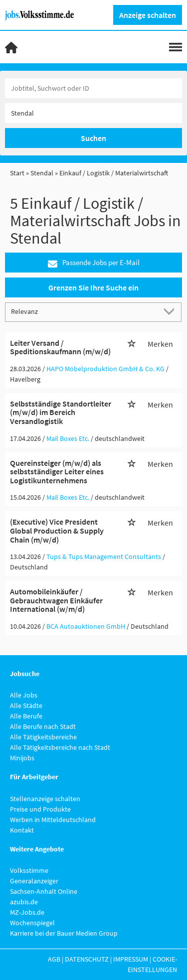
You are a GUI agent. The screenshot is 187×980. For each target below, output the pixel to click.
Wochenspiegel (32, 923)
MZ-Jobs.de (27, 912)
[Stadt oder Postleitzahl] (93, 113)
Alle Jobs (24, 695)
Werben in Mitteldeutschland (53, 820)
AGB (54, 959)
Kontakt (22, 830)
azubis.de (24, 902)
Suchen (93, 138)
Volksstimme (29, 870)
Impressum (131, 959)
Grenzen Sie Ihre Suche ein (93, 287)
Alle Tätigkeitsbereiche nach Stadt (60, 747)
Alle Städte (26, 705)
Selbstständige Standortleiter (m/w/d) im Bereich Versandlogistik (61, 412)
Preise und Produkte (40, 809)
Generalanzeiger (34, 881)
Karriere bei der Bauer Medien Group (64, 933)
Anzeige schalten (148, 15)
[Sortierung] (84, 312)
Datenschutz (87, 959)
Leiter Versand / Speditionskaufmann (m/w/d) (60, 347)
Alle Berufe (26, 716)
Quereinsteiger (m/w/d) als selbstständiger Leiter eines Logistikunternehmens (57, 472)
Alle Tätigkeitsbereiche (43, 737)
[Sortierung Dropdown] (171, 312)
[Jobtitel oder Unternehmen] (93, 88)
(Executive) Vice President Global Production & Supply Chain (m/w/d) (57, 530)
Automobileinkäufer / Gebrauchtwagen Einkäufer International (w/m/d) (56, 600)
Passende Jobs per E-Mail (94, 263)
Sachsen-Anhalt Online (44, 891)
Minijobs (22, 758)
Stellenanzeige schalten (45, 799)
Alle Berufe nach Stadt (43, 726)
